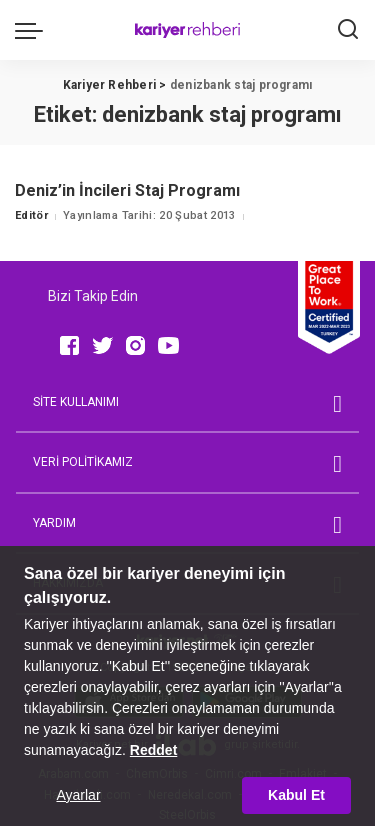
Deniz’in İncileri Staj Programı (127, 190)
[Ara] (348, 30)
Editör (31, 215)
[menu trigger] (34, 30)
